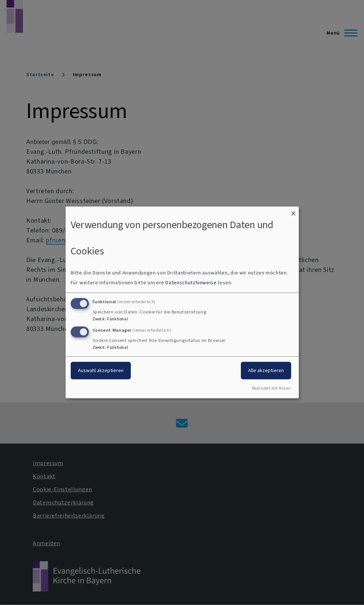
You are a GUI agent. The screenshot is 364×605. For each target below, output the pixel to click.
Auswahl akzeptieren (101, 370)
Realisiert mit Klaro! (271, 388)
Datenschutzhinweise (191, 283)
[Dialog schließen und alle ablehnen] (293, 211)
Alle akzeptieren (266, 370)
